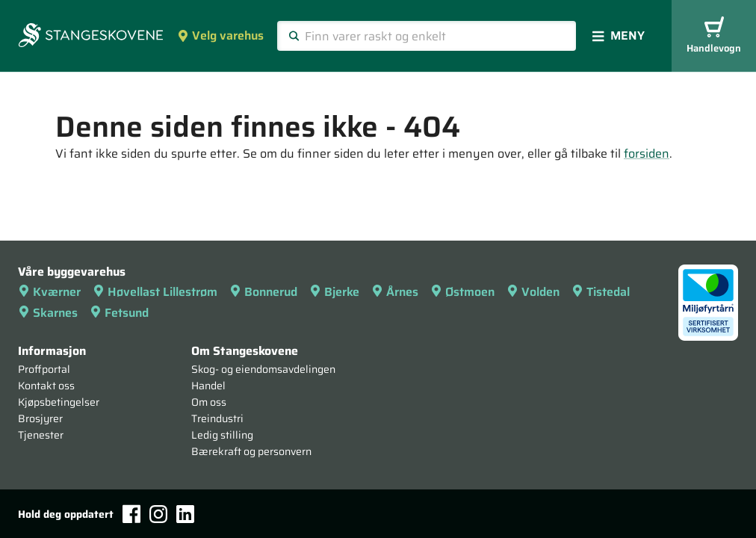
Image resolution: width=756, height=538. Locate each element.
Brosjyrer (40, 418)
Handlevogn (714, 36)
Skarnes (48, 313)
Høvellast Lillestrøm (155, 292)
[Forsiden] (91, 37)
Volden (533, 292)
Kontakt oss (46, 386)
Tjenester (41, 435)
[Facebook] (131, 514)
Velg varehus (220, 35)
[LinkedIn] (185, 514)
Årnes (395, 292)
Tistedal (601, 292)
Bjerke (334, 292)
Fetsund (119, 313)
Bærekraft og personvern (251, 451)
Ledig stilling (222, 435)
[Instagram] (158, 514)
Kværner (49, 292)
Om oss (209, 402)
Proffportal (44, 369)
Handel (208, 386)
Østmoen (462, 292)
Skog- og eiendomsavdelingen (263, 369)
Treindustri (217, 418)
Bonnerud (263, 292)
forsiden (647, 154)
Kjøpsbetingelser (59, 402)
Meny (619, 35)
